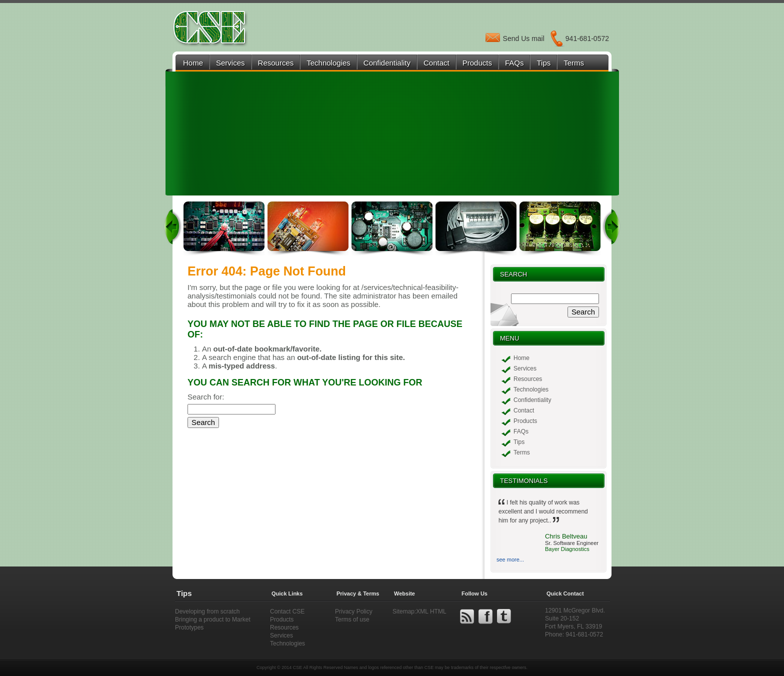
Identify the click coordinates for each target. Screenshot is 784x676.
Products (477, 63)
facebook (485, 616)
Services (230, 63)
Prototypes (189, 627)
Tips (543, 63)
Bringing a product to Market (213, 619)
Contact (436, 63)
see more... (510, 559)
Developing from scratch (207, 611)
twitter (504, 616)
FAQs (514, 63)
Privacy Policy (354, 611)
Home (193, 63)
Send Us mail (524, 38)
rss (467, 616)
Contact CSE (287, 611)
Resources (276, 63)
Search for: (206, 397)
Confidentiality (387, 63)
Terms (574, 63)
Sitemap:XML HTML (419, 611)
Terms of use (352, 619)
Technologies (328, 63)
